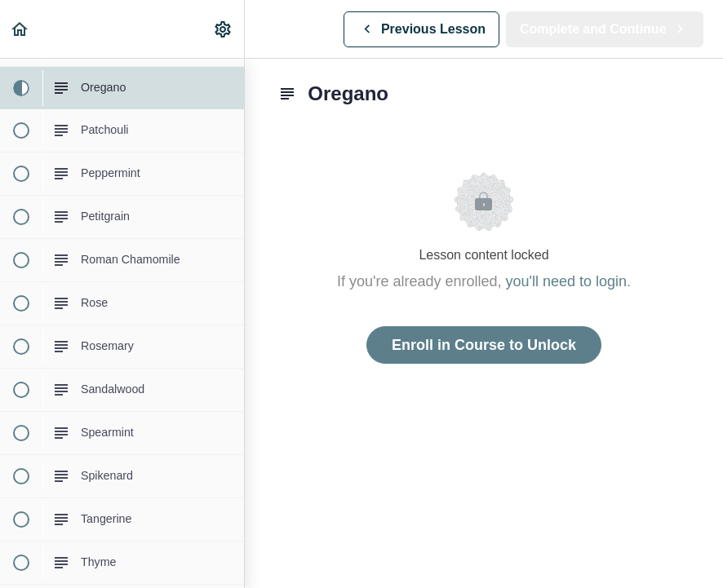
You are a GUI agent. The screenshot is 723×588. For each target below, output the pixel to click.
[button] (20, 29)
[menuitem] (224, 29)
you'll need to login (567, 281)
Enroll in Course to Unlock (484, 345)
